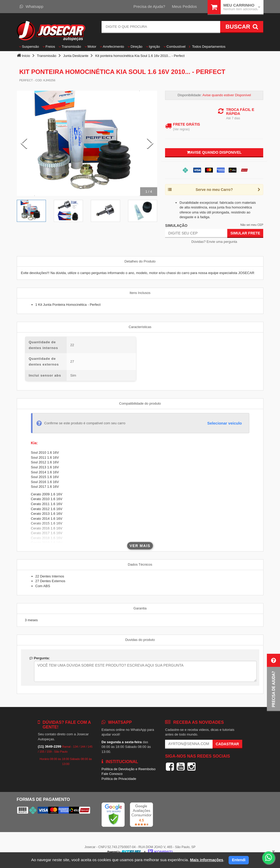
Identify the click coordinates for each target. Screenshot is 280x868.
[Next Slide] (150, 143)
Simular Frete (245, 233)
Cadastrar (227, 744)
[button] (273, 683)
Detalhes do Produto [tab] (140, 261)
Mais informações (207, 860)
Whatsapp (32, 6)
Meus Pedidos (184, 6)
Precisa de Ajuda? (149, 6)
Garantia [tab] (140, 608)
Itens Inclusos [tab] (140, 293)
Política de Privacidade (119, 779)
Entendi (239, 860)
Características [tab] (140, 327)
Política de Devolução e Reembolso (129, 769)
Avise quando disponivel (214, 152)
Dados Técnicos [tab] (140, 564)
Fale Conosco (112, 774)
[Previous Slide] (24, 143)
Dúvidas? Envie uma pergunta (214, 242)
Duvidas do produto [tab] (140, 640)
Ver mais (140, 546)
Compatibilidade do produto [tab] (140, 403)
